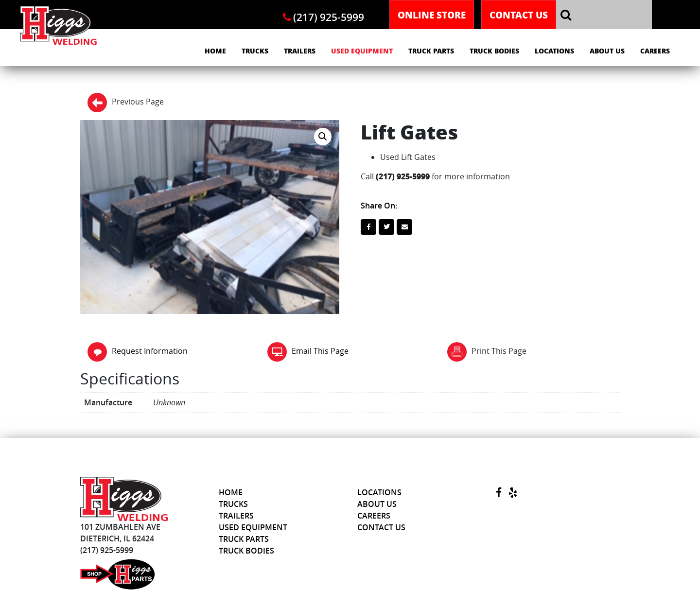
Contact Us (519, 15)
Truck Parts (431, 51)
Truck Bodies (494, 51)
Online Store (432, 15)
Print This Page (487, 352)
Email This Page (308, 351)
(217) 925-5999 (324, 17)
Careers (655, 51)
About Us (607, 51)
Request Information (138, 351)
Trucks (255, 51)
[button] (323, 137)
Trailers (300, 51)
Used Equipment (362, 51)
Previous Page (126, 103)
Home (215, 51)
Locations (554, 51)
